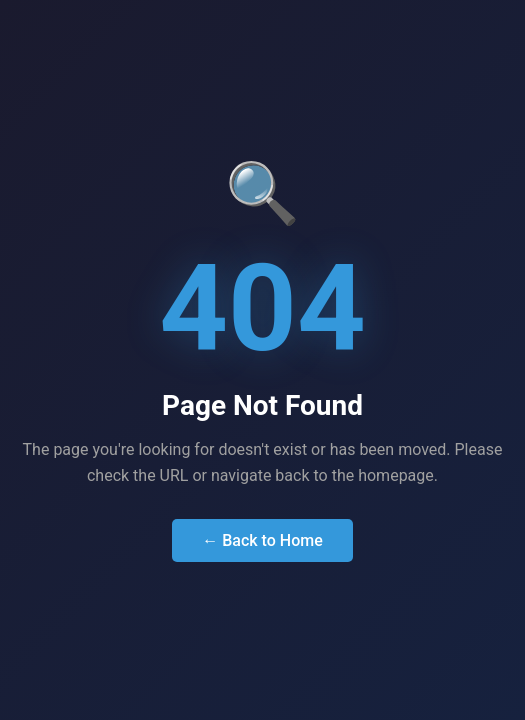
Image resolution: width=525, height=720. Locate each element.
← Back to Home (262, 540)
